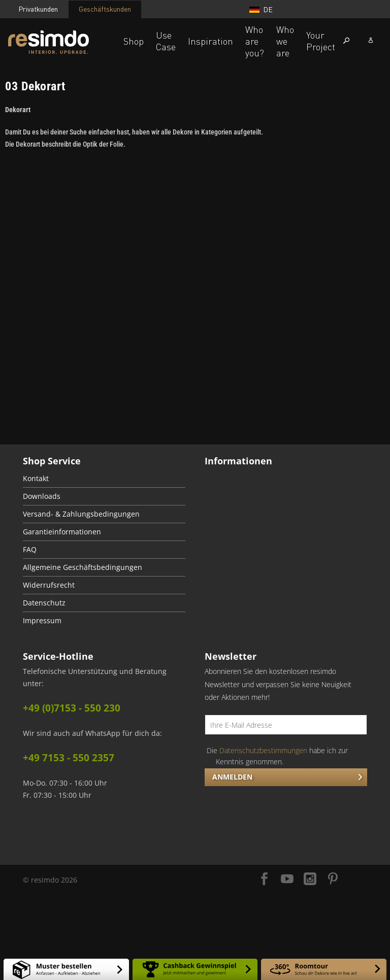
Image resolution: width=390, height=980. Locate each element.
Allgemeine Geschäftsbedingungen (83, 567)
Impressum (42, 621)
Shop (134, 41)
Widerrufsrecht (49, 585)
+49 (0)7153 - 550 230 (72, 708)
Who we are (285, 41)
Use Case (166, 41)
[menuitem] (104, 479)
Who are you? (255, 41)
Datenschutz (44, 603)
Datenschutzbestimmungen (263, 750)
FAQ (30, 550)
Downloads (42, 496)
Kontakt (36, 479)
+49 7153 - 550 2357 (69, 758)
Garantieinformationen (62, 532)
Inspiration (210, 41)
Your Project (321, 41)
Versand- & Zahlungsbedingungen (81, 514)
